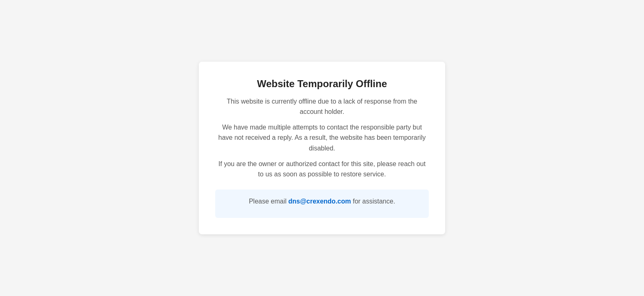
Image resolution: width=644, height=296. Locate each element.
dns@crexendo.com (320, 201)
